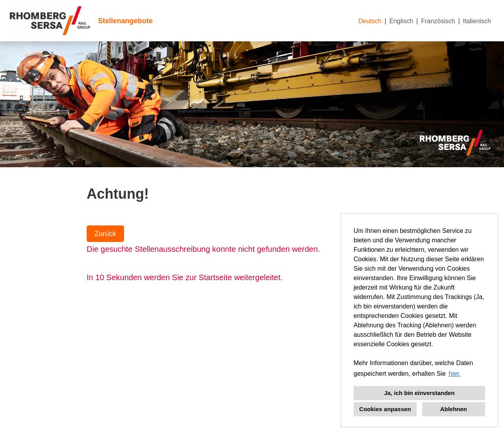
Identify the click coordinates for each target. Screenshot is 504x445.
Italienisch (477, 21)
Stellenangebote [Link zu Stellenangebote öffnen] (125, 21)
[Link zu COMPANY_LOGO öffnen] (50, 21)
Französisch (438, 21)
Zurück (105, 234)
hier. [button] (455, 374)
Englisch (401, 21)
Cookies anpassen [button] (385, 409)
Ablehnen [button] (454, 409)
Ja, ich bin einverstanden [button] (419, 393)
